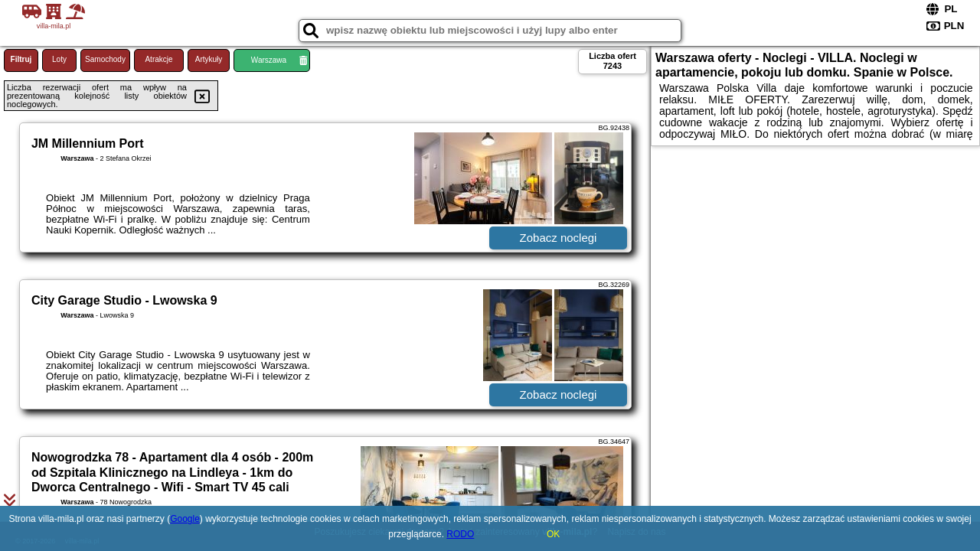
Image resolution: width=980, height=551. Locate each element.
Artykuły (209, 59)
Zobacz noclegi (559, 238)
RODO (460, 534)
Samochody (105, 59)
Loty (59, 59)
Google (185, 519)
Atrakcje (158, 59)
